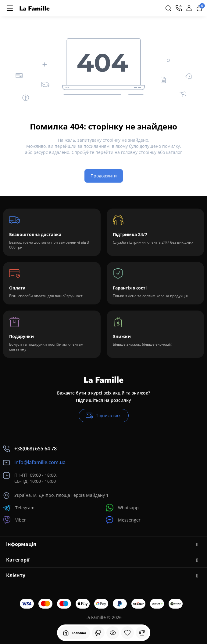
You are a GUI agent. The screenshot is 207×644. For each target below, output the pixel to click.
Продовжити (104, 176)
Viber (14, 520)
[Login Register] (189, 8)
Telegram (19, 508)
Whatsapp (122, 508)
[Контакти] (179, 8)
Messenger (123, 520)
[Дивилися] (98, 633)
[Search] (168, 8)
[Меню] (10, 8)
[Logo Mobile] (35, 8)
